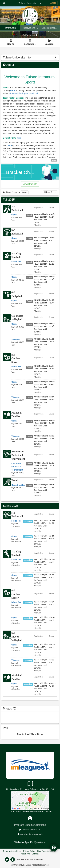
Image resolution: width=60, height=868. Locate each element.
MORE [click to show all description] (54, 160)
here (19, 138)
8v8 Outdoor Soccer (16, 358)
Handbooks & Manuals (31, 834)
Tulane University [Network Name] (27, 3)
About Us (25, 854)
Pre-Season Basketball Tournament (18, 455)
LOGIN (53, 3)
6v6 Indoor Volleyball (17, 637)
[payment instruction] (18, 219)
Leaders (49, 44)
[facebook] (13, 860)
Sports (11, 44)
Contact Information (31, 830)
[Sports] (11, 43)
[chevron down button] (40, 3)
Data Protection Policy (47, 851)
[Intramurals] (10, 28)
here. (13, 90)
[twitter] (7, 860)
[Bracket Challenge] (50, 28)
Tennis (15, 480)
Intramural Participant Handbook (23, 93)
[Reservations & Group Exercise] (30, 28)
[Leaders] (49, 43)
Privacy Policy (29, 851)
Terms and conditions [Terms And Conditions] (12, 851)
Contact (35, 854)
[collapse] (55, 58)
